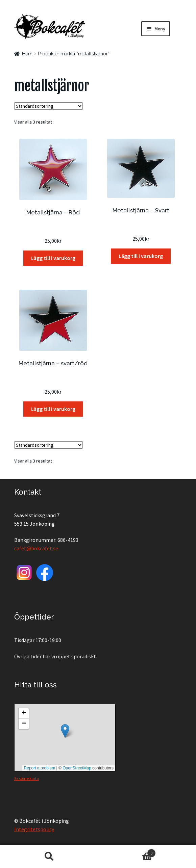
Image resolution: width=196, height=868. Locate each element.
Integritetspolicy (34, 829)
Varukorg (127, 852)
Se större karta (27, 778)
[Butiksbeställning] (48, 106)
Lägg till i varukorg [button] (53, 258)
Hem (27, 54)
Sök (49, 857)
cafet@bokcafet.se (36, 548)
